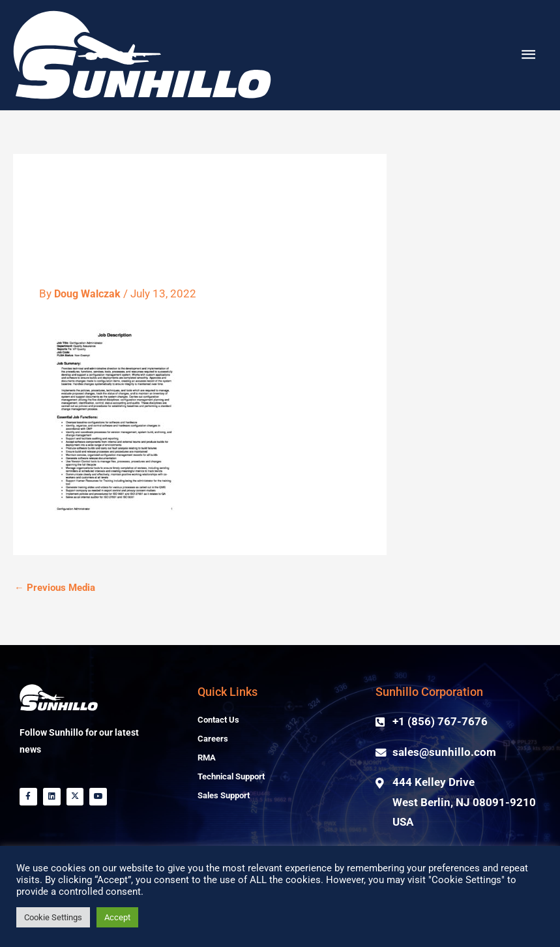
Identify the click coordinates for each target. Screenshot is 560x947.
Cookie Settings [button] (53, 917)
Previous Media (55, 616)
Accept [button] (117, 917)
